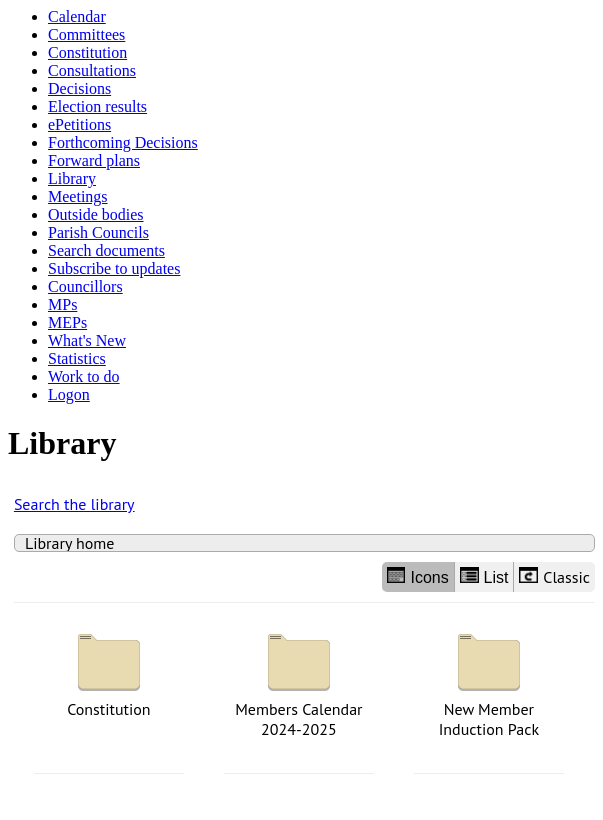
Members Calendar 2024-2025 (298, 681)
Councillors (85, 286)
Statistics (77, 358)
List (484, 576)
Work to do (84, 376)
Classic (554, 577)
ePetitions (79, 124)
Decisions (79, 88)
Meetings (78, 196)
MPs (62, 304)
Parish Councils (98, 232)
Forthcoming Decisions (123, 142)
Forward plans (94, 160)
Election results (97, 106)
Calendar (77, 16)
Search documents (106, 250)
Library (72, 178)
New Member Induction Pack (489, 681)
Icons (418, 576)
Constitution (87, 52)
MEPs (67, 322)
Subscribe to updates (114, 268)
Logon (69, 394)
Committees (86, 34)
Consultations (92, 70)
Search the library (74, 504)
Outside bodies (96, 214)
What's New (87, 340)
